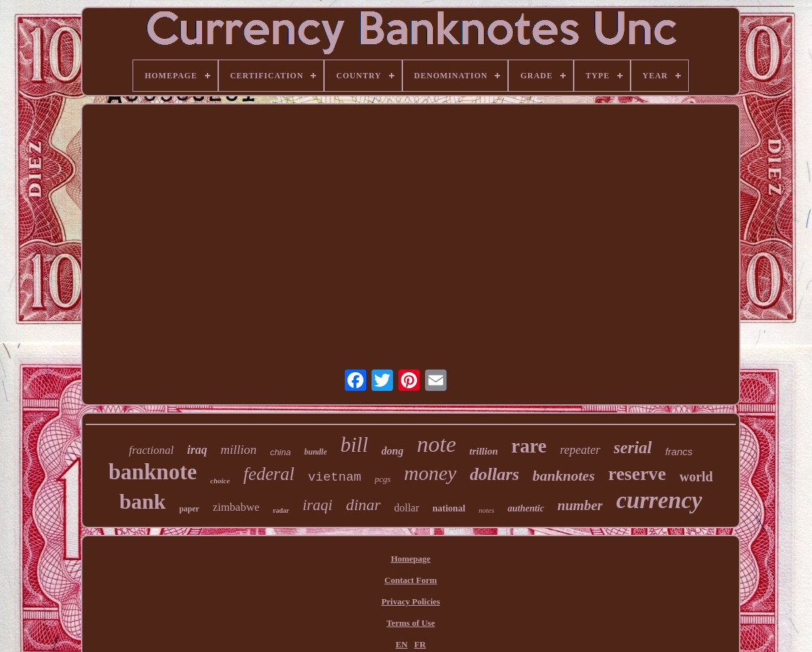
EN (402, 644)
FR (420, 644)
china (280, 452)
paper (189, 509)
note (437, 444)
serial (633, 447)
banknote (153, 472)
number (580, 505)
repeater (580, 450)
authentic (525, 508)
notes (486, 510)
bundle (315, 452)
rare (529, 446)
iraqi (318, 505)
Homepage (411, 559)
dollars (495, 474)
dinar (363, 505)
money (430, 473)
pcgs (383, 479)
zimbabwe (236, 507)
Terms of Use (410, 623)
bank (142, 501)
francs (679, 452)
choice (220, 481)
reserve (637, 474)
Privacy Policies (411, 601)
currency (659, 500)
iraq (197, 450)
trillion (484, 451)
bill (354, 445)
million (239, 450)
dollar (407, 508)
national (449, 508)
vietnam (335, 477)
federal (268, 474)
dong (393, 451)
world (696, 477)
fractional (151, 450)
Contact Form (410, 580)
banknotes (564, 476)
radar (280, 510)
